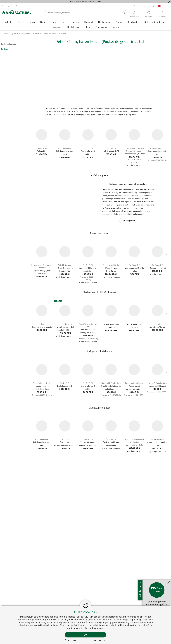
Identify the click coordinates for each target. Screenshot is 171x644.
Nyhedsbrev (20, 6)
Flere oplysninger (99, 640)
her (107, 625)
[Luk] (169, 2)
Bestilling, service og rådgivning (142, 6)
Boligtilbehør (26, 34)
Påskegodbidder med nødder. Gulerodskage (128, 184)
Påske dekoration (50, 34)
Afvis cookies (70, 640)
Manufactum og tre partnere (35, 617)
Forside (5, 34)
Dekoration (37, 34)
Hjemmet (14, 34)
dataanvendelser (106, 617)
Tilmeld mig (147, 581)
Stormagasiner (8, 6)
